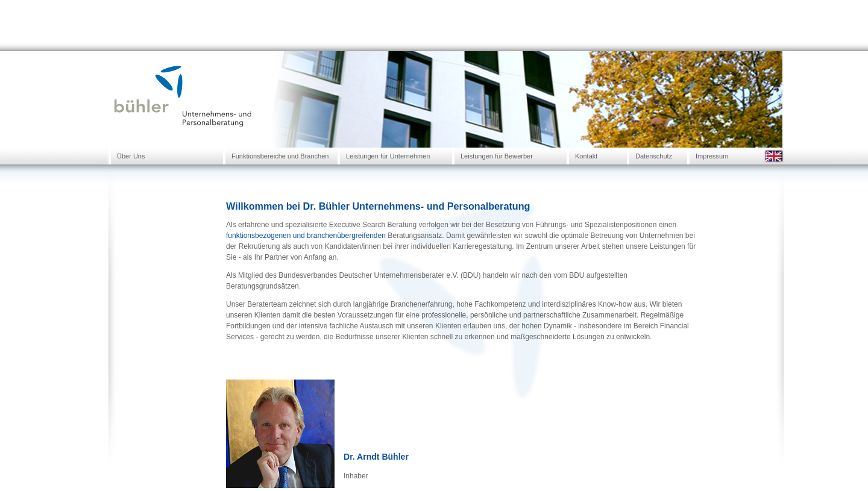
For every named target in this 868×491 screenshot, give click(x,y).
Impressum (712, 156)
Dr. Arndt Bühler (376, 457)
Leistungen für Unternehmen (388, 156)
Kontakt (586, 156)
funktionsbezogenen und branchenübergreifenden (306, 236)
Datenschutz (654, 156)
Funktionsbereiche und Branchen (280, 156)
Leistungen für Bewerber (497, 156)
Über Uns (131, 156)
